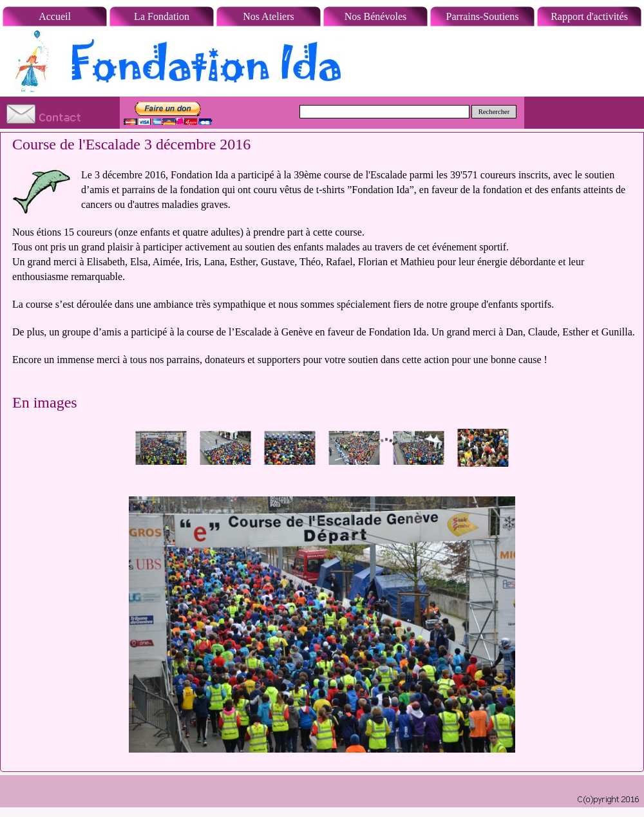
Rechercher (494, 112)
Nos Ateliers (269, 16)
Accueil (55, 16)
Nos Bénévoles (375, 16)
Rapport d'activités (589, 16)
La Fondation (162, 16)
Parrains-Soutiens (483, 16)
